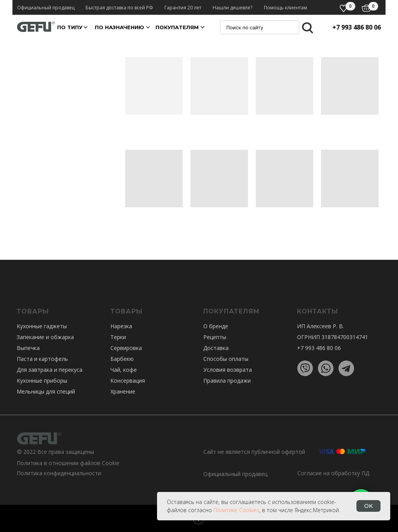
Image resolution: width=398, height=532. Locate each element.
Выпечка (28, 348)
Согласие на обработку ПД (333, 473)
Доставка (216, 348)
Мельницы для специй (46, 391)
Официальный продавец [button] (46, 8)
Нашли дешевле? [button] (232, 8)
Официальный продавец (235, 474)
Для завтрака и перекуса (50, 370)
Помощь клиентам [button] (285, 8)
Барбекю (122, 359)
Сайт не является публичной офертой (254, 452)
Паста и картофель (42, 359)
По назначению (120, 27)
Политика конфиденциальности (59, 473)
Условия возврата (228, 370)
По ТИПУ (70, 27)
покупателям (177, 27)
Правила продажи (227, 381)
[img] (366, 8)
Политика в (32, 463)
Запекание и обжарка (45, 337)
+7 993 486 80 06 (357, 27)
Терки (118, 337)
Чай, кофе (124, 370)
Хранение (123, 391)
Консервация (128, 381)
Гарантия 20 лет (183, 8)
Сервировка (126, 348)
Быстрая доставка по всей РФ (119, 8)
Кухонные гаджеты (42, 326)
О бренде (216, 326)
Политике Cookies (236, 510)
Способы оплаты (226, 359)
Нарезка (121, 326)
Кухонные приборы (42, 381)
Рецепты (215, 337)
